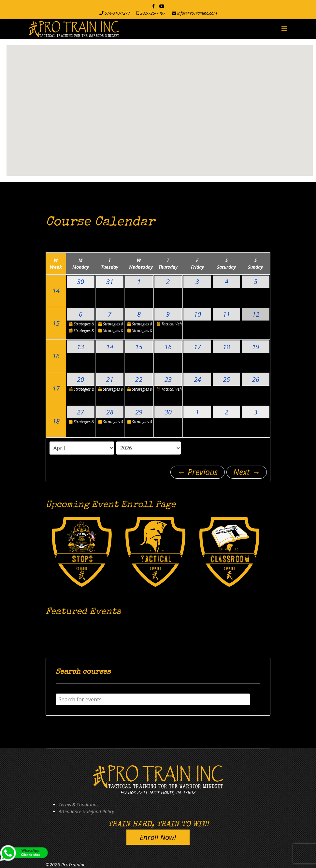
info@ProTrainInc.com (197, 13)
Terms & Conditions (79, 805)
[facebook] (153, 6)
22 (139, 379)
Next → (247, 472)
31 (110, 282)
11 (226, 314)
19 (256, 347)
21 (110, 379)
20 (80, 379)
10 (197, 314)
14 (56, 291)
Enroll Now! (158, 837)
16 (56, 356)
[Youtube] (162, 6)
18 (226, 347)
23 (168, 379)
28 (110, 412)
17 (197, 347)
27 (80, 412)
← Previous (198, 472)
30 (80, 282)
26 (256, 379)
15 (56, 323)
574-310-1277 (117, 13)
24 (197, 379)
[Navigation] (284, 29)
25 (226, 379)
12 (256, 314)
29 (139, 412)
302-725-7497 (153, 13)
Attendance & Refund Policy (86, 811)
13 (80, 347)
